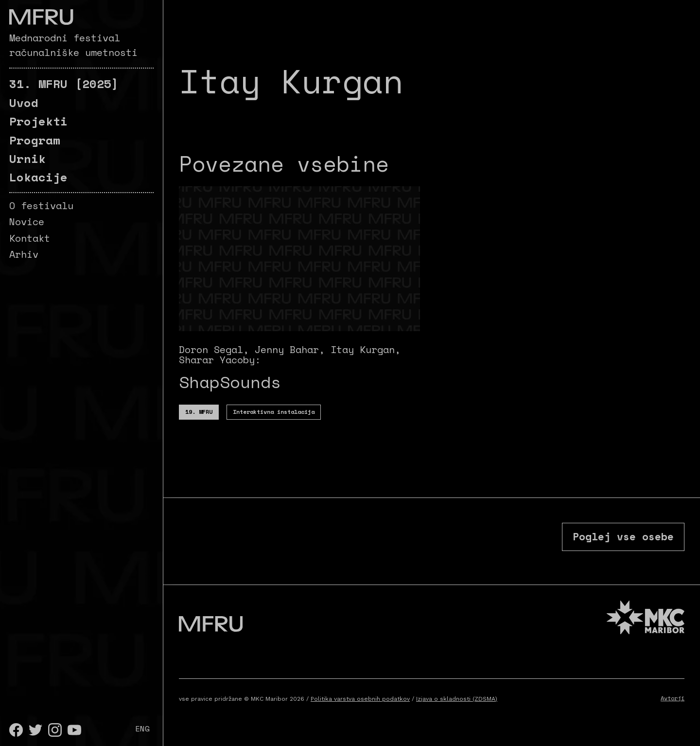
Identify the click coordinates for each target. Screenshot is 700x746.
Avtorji (673, 704)
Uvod (24, 103)
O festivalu (41, 205)
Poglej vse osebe (614, 539)
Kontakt (30, 238)
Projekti (38, 121)
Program (35, 140)
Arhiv (24, 254)
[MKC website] (646, 625)
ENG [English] (142, 728)
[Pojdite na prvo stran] (41, 17)
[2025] (64, 84)
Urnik (27, 159)
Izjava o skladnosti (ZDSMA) (457, 705)
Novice (27, 222)
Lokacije (38, 177)
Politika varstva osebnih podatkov (360, 705)
